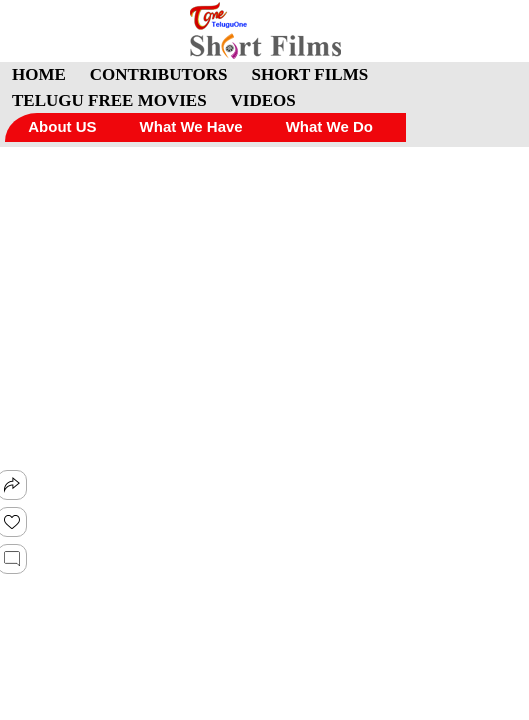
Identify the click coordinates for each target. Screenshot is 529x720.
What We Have (191, 126)
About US (62, 126)
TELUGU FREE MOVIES (109, 100)
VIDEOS (263, 100)
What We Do (329, 126)
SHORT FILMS (309, 74)
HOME (39, 74)
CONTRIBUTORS (159, 74)
